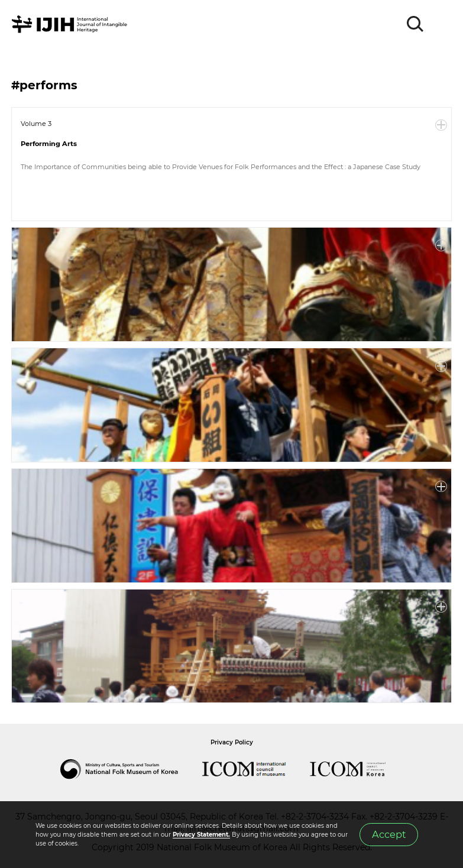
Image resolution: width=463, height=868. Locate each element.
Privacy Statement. (201, 835)
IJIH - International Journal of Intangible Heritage (71, 24)
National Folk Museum (131, 769)
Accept (389, 834)
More (441, 125)
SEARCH (416, 24)
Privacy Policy (232, 742)
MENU (442, 24)
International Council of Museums (256, 769)
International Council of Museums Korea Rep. (360, 769)
